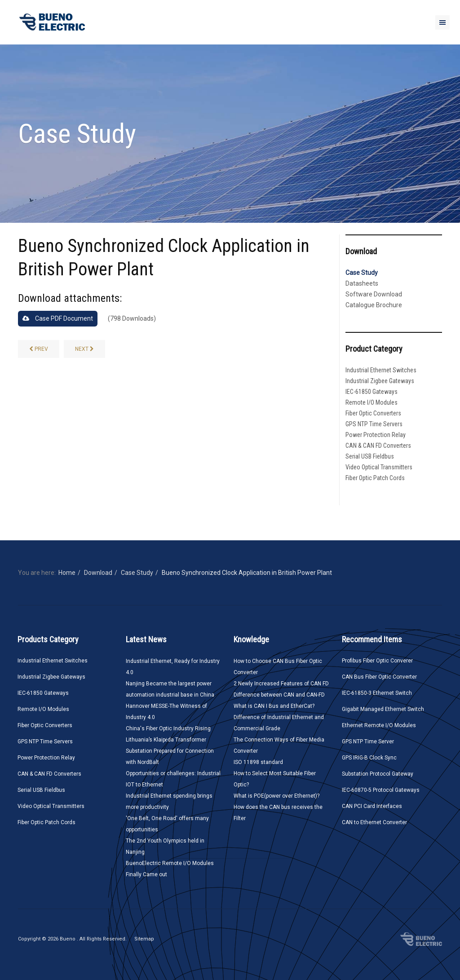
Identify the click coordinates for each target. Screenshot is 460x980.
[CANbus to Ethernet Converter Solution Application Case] (39, 349)
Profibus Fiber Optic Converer (377, 661)
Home (67, 573)
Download (98, 573)
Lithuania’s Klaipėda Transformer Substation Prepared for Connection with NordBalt (170, 751)
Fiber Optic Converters (373, 413)
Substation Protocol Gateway (378, 774)
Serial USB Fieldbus (370, 456)
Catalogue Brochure (374, 305)
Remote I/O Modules (372, 402)
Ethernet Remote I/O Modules (379, 725)
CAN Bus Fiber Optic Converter (379, 677)
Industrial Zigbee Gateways (380, 381)
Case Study (362, 273)
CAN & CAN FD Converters (378, 446)
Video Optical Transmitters (379, 467)
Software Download (374, 294)
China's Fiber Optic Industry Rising (168, 728)
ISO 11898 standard (258, 762)
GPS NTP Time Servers (374, 424)
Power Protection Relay (376, 435)
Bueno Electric (421, 939)
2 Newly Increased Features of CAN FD (281, 684)
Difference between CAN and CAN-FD (279, 695)
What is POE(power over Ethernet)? (276, 796)
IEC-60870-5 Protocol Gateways (381, 790)
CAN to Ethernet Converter (374, 822)
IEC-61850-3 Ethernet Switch (377, 693)
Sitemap (144, 939)
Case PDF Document (58, 318)
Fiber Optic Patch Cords (375, 478)
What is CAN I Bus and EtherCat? (274, 706)
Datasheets (362, 283)
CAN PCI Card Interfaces (372, 806)
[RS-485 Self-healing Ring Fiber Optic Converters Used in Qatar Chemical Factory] (84, 349)
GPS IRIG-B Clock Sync (369, 758)
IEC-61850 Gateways (372, 392)
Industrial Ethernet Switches (381, 370)
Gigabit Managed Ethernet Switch (383, 709)
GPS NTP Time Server (368, 742)
